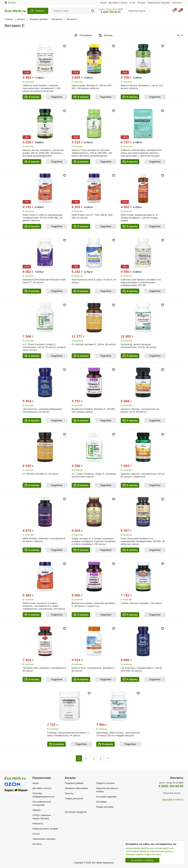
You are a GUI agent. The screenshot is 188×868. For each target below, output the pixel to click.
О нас (132, 3)
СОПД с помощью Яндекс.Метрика (42, 817)
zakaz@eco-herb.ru (173, 800)
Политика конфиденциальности (43, 795)
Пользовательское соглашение (42, 803)
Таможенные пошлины (159, 3)
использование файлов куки (139, 848)
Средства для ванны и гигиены (107, 790)
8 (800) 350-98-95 (111, 12)
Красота (69, 793)
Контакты (177, 3)
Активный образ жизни (76, 788)
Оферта (37, 810)
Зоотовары (101, 802)
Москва (12, 3)
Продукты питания (105, 783)
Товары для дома (105, 807)
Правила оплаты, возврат (45, 829)
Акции (103, 3)
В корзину (34, 97)
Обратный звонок (137, 11)
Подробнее (57, 97)
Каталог (40, 11)
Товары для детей (74, 798)
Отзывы (141, 3)
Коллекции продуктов (76, 812)
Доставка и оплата (118, 3)
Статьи (36, 834)
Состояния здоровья (106, 797)
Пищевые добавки (74, 783)
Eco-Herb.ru (15, 11)
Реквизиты (38, 824)
